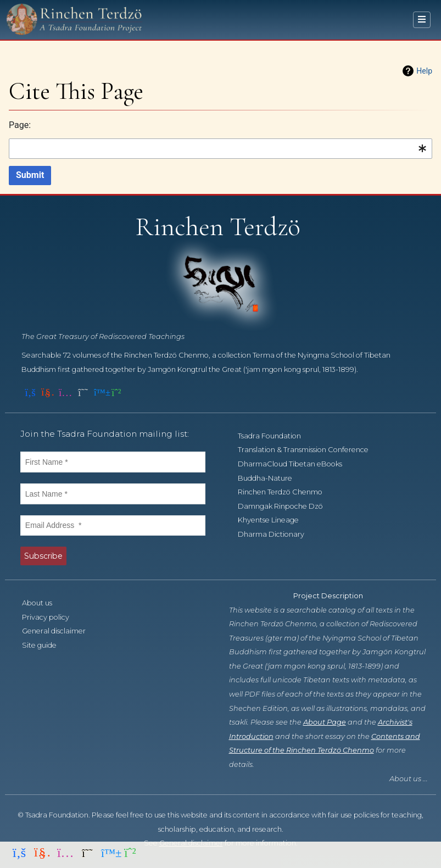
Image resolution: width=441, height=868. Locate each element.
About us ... (409, 779)
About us (43, 603)
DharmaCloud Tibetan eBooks (296, 464)
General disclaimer (60, 631)
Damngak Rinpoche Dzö (286, 506)
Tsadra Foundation (275, 436)
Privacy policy (52, 617)
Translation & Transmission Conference (309, 450)
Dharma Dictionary (277, 534)
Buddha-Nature (271, 478)
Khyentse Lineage (274, 520)
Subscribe (43, 556)
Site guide (45, 645)
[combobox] (220, 149)
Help (424, 71)
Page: (20, 125)
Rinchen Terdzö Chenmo (286, 492)
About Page (325, 722)
